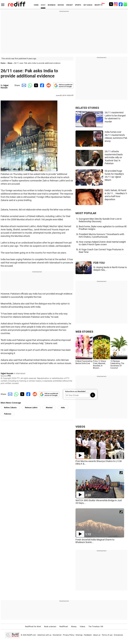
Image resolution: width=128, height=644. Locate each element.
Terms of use (107, 635)
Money (74, 627)
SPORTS (78, 5)
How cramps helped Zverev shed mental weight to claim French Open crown (102, 243)
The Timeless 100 (96, 627)
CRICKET (69, 5)
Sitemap (79, 635)
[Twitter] (111, 4)
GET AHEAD (88, 5)
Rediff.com (32, 635)
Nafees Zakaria (10, 408)
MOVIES (61, 5)
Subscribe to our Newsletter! (75, 391)
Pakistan (8, 414)
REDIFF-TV (99, 5)
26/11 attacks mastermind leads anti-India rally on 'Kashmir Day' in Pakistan (114, 157)
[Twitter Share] (36, 85)
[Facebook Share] (42, 85)
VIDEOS (80, 427)
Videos (82, 627)
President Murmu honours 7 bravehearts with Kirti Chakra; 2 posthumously (102, 236)
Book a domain (50, 627)
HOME (36, 5)
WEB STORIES (84, 332)
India (63, 408)
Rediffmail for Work (33, 627)
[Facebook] (121, 4)
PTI (9, 376)
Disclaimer (57, 635)
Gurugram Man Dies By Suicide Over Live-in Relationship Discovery (100, 220)
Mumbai (49, 408)
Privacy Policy (69, 635)
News (10, 63)
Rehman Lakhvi (31, 408)
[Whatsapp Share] (29, 85)
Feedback (88, 635)
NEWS (43, 5)
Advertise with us (44, 635)
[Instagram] (116, 4)
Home (3, 63)
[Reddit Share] (48, 85)
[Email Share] (23, 85)
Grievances (118, 635)
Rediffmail (64, 627)
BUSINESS (52, 5)
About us (97, 635)
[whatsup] (126, 4)
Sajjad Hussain (5, 87)
